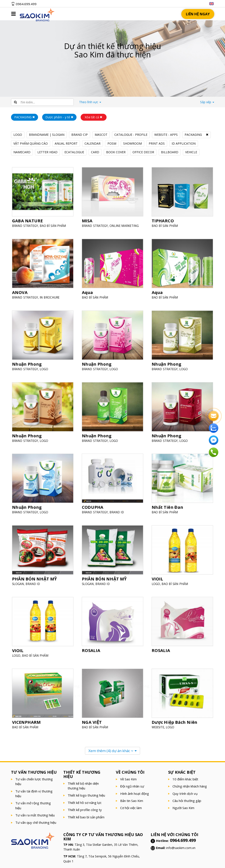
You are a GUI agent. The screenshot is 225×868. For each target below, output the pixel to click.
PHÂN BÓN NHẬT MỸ (35, 578)
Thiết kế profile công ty (85, 810)
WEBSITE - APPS (166, 135)
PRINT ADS (157, 143)
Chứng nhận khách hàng (190, 786)
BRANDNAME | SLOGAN (47, 135)
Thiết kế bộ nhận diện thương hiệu (83, 786)
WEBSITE (159, 726)
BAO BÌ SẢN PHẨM (52, 224)
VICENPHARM (27, 721)
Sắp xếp (207, 102)
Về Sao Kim (128, 779)
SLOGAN (19, 583)
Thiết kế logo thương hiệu (86, 795)
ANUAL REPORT (66, 143)
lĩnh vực (90, 102)
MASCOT (101, 135)
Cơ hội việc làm (131, 808)
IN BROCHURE (49, 296)
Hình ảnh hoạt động (135, 794)
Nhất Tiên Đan (168, 506)
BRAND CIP (80, 135)
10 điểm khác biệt (185, 779)
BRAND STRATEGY (26, 224)
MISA (89, 219)
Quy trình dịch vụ (185, 794)
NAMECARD (22, 152)
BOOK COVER (116, 152)
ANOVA (21, 291)
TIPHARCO (164, 219)
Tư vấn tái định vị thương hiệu (34, 794)
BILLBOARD (170, 152)
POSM (112, 143)
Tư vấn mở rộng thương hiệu (33, 805)
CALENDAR (93, 143)
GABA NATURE (28, 219)
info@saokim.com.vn (181, 848)
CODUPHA (94, 506)
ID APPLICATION (184, 143)
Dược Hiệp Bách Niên (175, 721)
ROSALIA (92, 649)
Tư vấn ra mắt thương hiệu (35, 815)
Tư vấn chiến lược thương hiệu (34, 781)
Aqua (89, 291)
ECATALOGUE (74, 152)
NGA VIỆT (93, 721)
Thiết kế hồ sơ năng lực (85, 803)
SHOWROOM (132, 143)
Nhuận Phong (28, 363)
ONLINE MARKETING (123, 224)
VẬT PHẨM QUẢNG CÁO (31, 143)
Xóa (93, 117)
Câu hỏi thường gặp (187, 801)
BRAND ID (116, 511)
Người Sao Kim (183, 808)
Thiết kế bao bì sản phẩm (86, 817)
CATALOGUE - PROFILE (131, 135)
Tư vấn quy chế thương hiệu (36, 822)
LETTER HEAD (47, 152)
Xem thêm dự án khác (111, 751)
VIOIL (159, 578)
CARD (95, 152)
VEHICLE (191, 152)
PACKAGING (193, 135)
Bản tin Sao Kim (132, 801)
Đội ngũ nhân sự (132, 786)
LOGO (18, 135)
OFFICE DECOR (143, 152)
